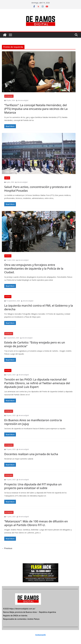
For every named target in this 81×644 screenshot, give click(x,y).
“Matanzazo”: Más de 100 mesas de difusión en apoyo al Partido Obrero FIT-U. (36, 523)
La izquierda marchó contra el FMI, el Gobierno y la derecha (39, 307)
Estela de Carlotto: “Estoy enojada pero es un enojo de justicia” (35, 344)
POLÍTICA (8, 256)
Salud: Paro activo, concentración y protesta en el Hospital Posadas (38, 189)
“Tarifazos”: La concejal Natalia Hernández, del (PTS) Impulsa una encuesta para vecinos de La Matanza (36, 109)
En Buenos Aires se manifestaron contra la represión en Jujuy (33, 422)
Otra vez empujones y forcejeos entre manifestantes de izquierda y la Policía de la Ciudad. (34, 268)
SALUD (7, 178)
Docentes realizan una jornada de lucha (31, 454)
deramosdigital (23, 100)
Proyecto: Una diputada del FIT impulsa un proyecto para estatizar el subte (33, 486)
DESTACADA (9, 334)
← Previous (7, 548)
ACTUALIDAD (9, 96)
